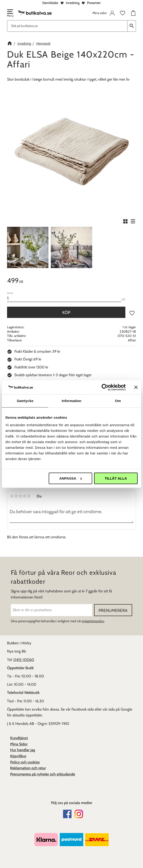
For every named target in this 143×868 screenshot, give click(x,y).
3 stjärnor (20, 496)
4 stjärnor (24, 496)
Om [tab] (118, 401)
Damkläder (50, 3)
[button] (10, 14)
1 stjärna (12, 496)
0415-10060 (24, 660)
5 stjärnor (29, 496)
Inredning (73, 3)
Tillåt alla (116, 478)
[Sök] (132, 26)
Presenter (94, 3)
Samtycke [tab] (25, 401)
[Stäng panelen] (136, 387)
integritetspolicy (93, 621)
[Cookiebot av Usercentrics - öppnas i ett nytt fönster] (105, 387)
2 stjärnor (16, 496)
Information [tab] (71, 401)
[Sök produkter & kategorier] (67, 26)
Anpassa (71, 478)
